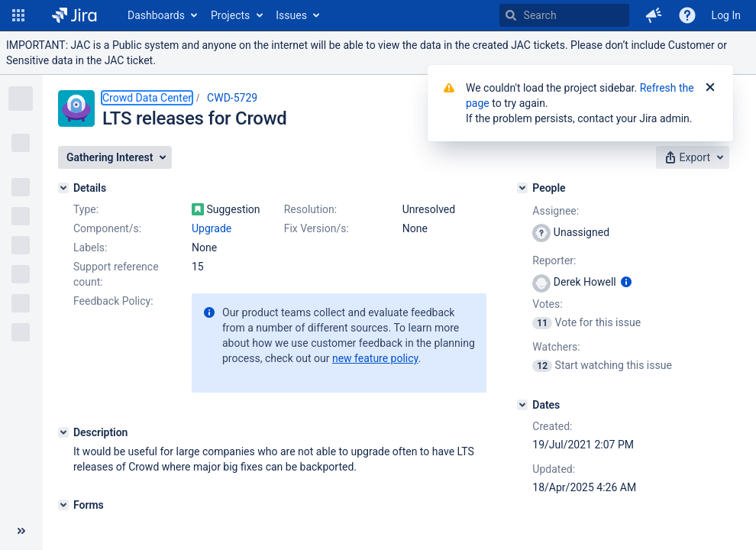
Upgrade (212, 228)
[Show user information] (626, 282)
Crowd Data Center (147, 98)
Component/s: (107, 228)
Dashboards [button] (156, 15)
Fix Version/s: (317, 228)
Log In (726, 15)
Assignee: (556, 211)
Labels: (90, 247)
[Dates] (522, 405)
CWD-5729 (232, 98)
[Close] (710, 88)
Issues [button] (291, 15)
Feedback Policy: (113, 301)
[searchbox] (564, 15)
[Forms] (63, 505)
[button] (18, 15)
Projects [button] (230, 15)
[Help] (687, 15)
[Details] (63, 188)
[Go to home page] (74, 15)
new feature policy (375, 358)
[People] (522, 188)
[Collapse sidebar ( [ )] (21, 531)
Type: (86, 209)
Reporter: (554, 260)
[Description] (63, 432)
